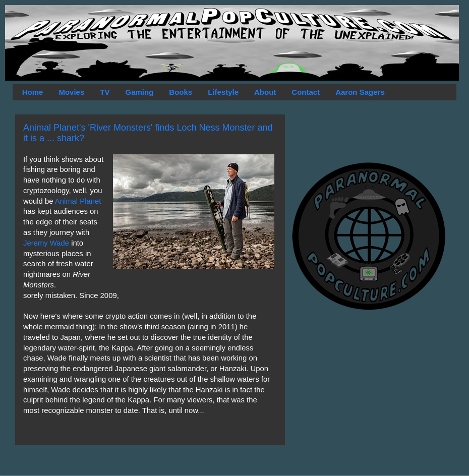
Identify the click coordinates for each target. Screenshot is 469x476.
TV (105, 92)
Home (33, 92)
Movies (71, 92)
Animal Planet (78, 201)
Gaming (139, 92)
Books (181, 92)
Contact (306, 92)
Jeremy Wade (46, 243)
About (265, 92)
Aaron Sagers (360, 92)
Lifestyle (223, 92)
